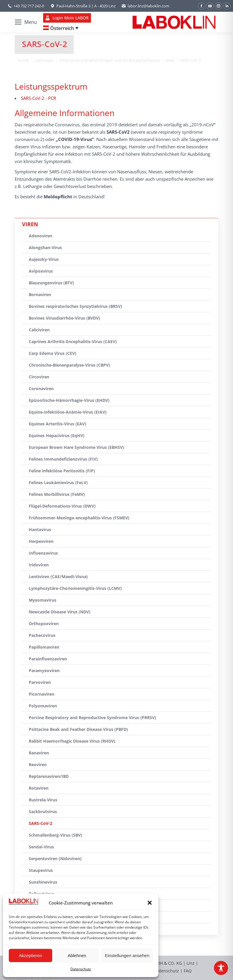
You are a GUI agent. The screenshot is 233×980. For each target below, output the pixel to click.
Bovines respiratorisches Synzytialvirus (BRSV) (75, 306)
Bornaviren (40, 294)
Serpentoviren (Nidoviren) (55, 859)
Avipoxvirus (41, 271)
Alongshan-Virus (45, 247)
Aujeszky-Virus (44, 259)
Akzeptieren (30, 955)
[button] (150, 903)
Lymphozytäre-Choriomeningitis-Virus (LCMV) (75, 588)
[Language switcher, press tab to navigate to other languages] (61, 28)
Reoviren (38, 765)
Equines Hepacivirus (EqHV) (57, 436)
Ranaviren (39, 753)
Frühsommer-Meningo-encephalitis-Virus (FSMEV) (79, 518)
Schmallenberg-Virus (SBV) (55, 835)
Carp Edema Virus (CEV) (53, 353)
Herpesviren (41, 541)
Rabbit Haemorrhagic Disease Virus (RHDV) (72, 741)
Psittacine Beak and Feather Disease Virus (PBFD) (78, 729)
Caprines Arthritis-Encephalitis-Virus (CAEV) (73, 342)
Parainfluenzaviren (48, 659)
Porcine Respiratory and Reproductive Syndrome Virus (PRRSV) (92, 718)
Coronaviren (41, 389)
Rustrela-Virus (43, 800)
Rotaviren (39, 788)
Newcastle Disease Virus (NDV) (60, 612)
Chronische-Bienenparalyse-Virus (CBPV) (69, 365)
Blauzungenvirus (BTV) (51, 283)
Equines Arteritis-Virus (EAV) (58, 424)
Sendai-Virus (41, 847)
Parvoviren (40, 682)
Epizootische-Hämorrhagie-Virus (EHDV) (69, 400)
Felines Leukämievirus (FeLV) (58, 483)
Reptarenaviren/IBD (49, 776)
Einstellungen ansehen (127, 955)
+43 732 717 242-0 (29, 6)
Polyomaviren (43, 706)
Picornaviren (42, 694)
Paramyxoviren (44, 671)
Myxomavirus (43, 600)
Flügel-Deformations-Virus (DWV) (62, 506)
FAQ (188, 971)
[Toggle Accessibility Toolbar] (221, 968)
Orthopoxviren (44, 624)
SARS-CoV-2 (40, 823)
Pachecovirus (42, 635)
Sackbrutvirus (43, 812)
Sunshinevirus (43, 882)
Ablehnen (77, 955)
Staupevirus (41, 870)
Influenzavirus (43, 553)
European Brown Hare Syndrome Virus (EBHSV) (76, 447)
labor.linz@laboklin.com (145, 6)
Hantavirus (40, 530)
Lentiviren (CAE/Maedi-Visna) (58, 577)
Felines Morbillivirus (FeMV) (57, 494)
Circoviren (39, 377)
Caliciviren (39, 330)
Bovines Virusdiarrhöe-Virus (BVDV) (64, 318)
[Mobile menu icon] (26, 22)
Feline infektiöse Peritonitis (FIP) (62, 471)
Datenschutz (81, 969)
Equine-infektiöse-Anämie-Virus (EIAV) (68, 412)
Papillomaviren (44, 647)
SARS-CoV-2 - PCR (38, 98)
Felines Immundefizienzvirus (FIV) (63, 459)
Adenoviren (40, 236)
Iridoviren (39, 565)
